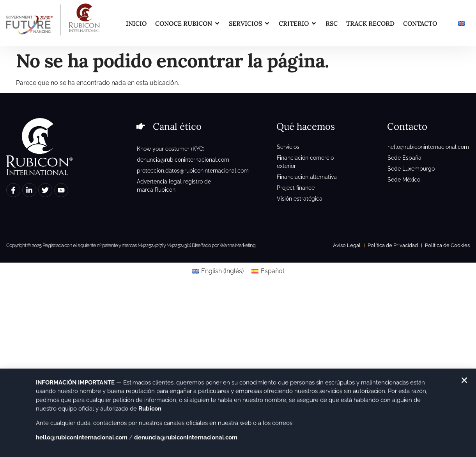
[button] (464, 384)
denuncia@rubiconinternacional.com (186, 441)
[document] (238, 228)
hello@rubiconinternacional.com (82, 441)
